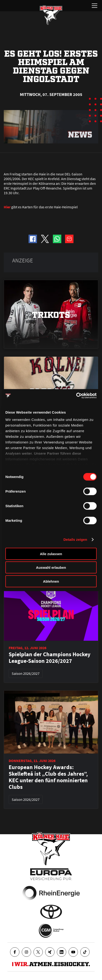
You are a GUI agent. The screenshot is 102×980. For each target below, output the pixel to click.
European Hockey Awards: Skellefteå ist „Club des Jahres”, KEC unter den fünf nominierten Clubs (48, 777)
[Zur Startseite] (51, 15)
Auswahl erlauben (51, 567)
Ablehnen (51, 581)
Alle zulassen (51, 554)
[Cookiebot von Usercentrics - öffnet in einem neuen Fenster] (76, 396)
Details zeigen (75, 539)
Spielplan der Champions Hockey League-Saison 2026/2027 (50, 658)
